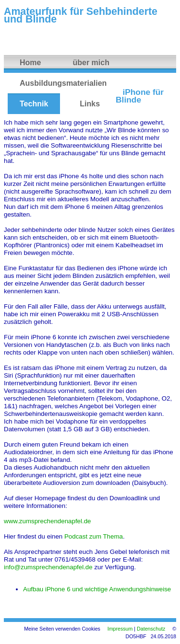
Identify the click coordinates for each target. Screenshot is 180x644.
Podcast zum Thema (94, 536)
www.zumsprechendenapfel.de (48, 521)
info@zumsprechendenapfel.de (48, 567)
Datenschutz (151, 629)
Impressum (120, 629)
